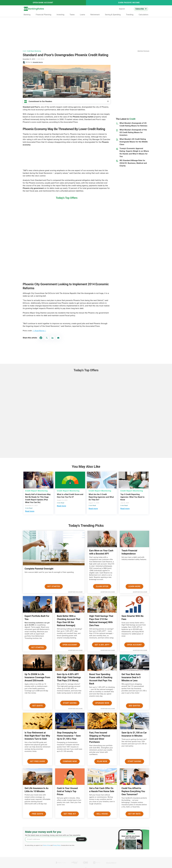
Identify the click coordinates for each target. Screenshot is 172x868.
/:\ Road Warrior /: (39, 331)
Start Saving (70, 703)
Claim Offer (102, 586)
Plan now (102, 761)
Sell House (102, 814)
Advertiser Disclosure (75, 592)
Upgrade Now (102, 703)
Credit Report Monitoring (34, 51)
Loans (83, 15)
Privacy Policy (57, 845)
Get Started (54, 586)
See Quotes (135, 706)
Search (122, 9)
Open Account (70, 645)
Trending (130, 15)
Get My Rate (135, 814)
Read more (30, 511)
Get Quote (38, 706)
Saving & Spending (113, 15)
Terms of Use (47, 845)
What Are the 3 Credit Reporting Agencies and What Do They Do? (101, 497)
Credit (24, 51)
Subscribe (140, 9)
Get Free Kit (70, 814)
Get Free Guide (38, 761)
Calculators (143, 15)
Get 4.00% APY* (102, 645)
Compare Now (70, 761)
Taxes (72, 15)
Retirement (95, 15)
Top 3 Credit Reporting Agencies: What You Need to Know (132, 497)
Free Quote (38, 814)
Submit (81, 839)
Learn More (134, 586)
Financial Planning (44, 15)
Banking (27, 15)
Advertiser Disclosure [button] (143, 51)
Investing (60, 15)
